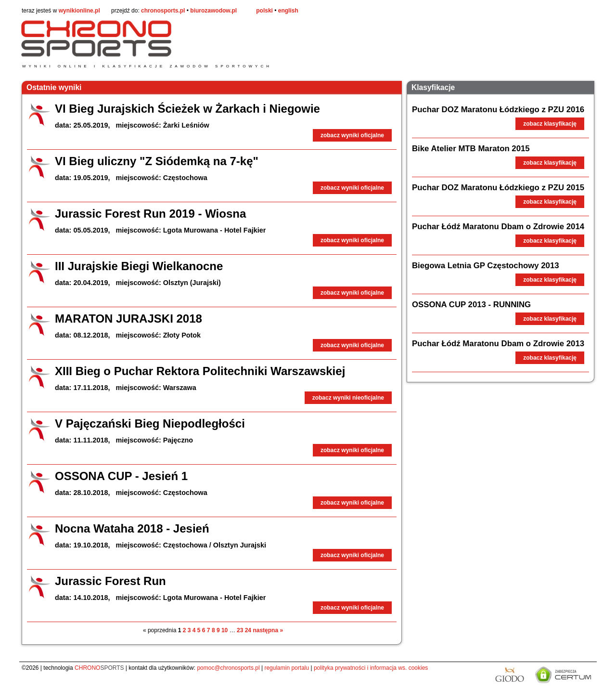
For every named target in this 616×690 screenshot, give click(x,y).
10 (225, 630)
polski (264, 11)
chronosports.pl (163, 11)
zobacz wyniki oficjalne (352, 135)
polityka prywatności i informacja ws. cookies (371, 668)
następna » (268, 630)
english (288, 11)
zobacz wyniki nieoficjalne (348, 398)
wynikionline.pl (79, 11)
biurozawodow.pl (213, 11)
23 (240, 630)
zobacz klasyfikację (550, 124)
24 (248, 630)
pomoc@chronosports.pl (228, 668)
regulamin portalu (287, 668)
